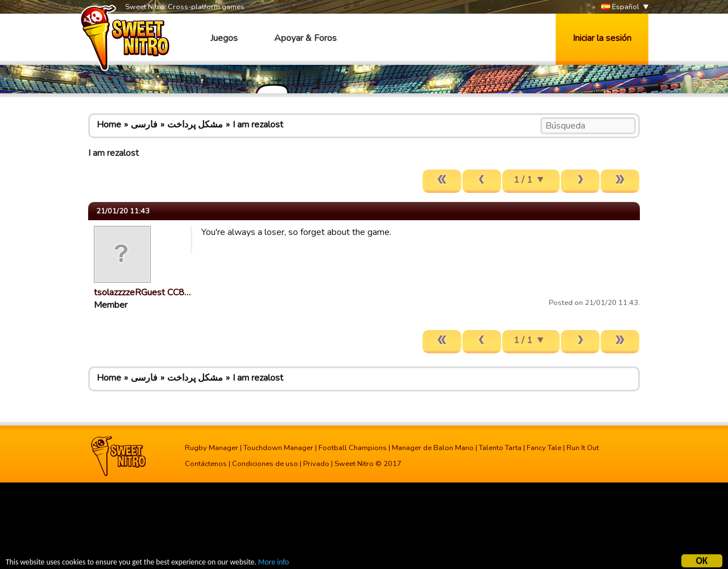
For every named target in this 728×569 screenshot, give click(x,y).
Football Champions (353, 448)
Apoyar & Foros (305, 38)
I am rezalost (258, 125)
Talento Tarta (500, 448)
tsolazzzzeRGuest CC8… (142, 292)
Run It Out (583, 448)
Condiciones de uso (265, 464)
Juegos (224, 38)
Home (109, 125)
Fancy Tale (544, 448)
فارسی (144, 125)
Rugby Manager (212, 448)
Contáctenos (206, 464)
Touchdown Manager (278, 448)
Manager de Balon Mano (433, 448)
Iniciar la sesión (602, 38)
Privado (316, 464)
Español (620, 7)
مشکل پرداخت (195, 125)
